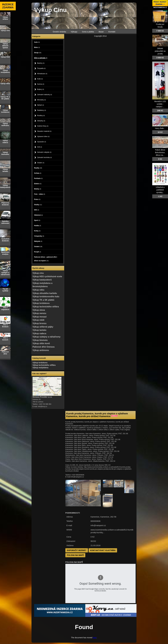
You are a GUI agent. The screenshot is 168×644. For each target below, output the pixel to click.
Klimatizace (42, 74)
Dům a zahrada (41, 58)
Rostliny (41, 116)
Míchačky (41, 100)
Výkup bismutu (40, 340)
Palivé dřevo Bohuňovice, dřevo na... (160, 152)
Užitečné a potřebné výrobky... (160, 190)
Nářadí (41, 105)
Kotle (40, 79)
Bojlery (41, 89)
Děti (37, 210)
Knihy (37, 231)
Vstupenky (39, 236)
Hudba (38, 226)
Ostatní (41, 163)
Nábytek (38, 241)
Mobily (38, 189)
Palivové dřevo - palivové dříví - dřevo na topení (46, 259)
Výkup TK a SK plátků (43, 300)
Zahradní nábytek (44, 152)
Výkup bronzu (40, 323)
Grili (40, 147)
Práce (37, 199)
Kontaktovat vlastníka (103, 550)
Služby (38, 205)
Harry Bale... (160, 128)
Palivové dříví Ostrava (44, 347)
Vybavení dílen (43, 137)
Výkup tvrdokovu (41, 303)
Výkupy (74, 32)
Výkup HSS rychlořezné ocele (47, 276)
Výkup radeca (39, 333)
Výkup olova (39, 310)
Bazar (101, 32)
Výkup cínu (38, 273)
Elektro (38, 184)
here (95, 638)
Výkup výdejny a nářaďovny (46, 337)
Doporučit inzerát (77, 550)
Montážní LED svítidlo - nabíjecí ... (160, 104)
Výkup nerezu (39, 313)
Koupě (38, 252)
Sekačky (41, 121)
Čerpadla (41, 68)
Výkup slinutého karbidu (45, 293)
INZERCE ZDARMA (8, 6)
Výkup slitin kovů (41, 343)
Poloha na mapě (75, 555)
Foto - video (40, 194)
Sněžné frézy (43, 126)
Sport (37, 220)
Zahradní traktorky (45, 95)
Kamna (41, 84)
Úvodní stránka (59, 32)
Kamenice (105, 517)
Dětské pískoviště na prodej (160, 51)
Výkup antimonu (41, 350)
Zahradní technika (44, 157)
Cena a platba (88, 32)
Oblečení (38, 215)
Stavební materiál (44, 131)
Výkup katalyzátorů (42, 280)
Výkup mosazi (40, 317)
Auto (37, 42)
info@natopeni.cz (98, 525)
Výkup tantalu (39, 330)
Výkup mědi (38, 320)
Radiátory (42, 110)
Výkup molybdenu (40, 368)
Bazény (41, 63)
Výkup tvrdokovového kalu (46, 297)
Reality (38, 168)
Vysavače (42, 142)
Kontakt (112, 32)
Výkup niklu (38, 290)
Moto (37, 47)
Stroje (38, 53)
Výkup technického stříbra (46, 307)
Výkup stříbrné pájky (43, 327)
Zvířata (38, 173)
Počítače (38, 178)
